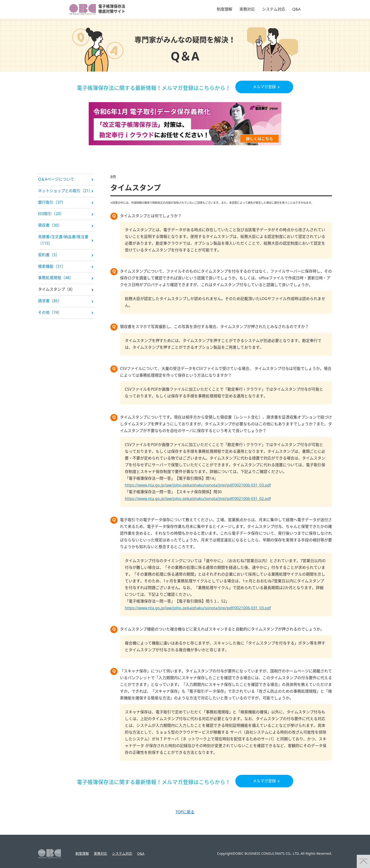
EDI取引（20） (51, 215)
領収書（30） (50, 227)
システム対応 (274, 9)
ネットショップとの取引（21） (65, 191)
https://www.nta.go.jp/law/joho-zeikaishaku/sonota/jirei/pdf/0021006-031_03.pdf (198, 485)
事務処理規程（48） (56, 281)
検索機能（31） (52, 269)
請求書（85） (50, 304)
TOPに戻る (185, 812)
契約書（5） (49, 257)
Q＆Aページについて (56, 180)
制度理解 (225, 9)
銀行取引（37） (52, 203)
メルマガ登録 (264, 87)
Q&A (297, 9)
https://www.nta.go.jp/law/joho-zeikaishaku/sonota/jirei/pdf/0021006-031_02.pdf (198, 499)
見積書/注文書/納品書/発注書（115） (63, 242)
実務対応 (247, 9)
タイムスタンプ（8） (56, 293)
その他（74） (50, 316)
